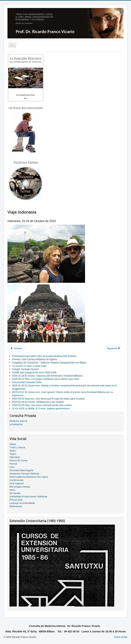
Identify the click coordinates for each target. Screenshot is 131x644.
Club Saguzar (17, 483)
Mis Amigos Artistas (20, 487)
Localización (16, 424)
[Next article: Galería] (114, 348)
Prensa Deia (16, 500)
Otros (12, 490)
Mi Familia (15, 493)
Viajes (13, 444)
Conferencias (17, 480)
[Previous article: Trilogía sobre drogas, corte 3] (16, 348)
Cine (12, 467)
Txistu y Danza (17, 447)
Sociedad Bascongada (21, 470)
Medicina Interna (18, 421)
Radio (13, 451)
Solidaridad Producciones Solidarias (28, 497)
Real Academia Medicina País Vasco (29, 477)
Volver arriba (121, 637)
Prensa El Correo (19, 460)
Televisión (15, 457)
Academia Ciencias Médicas (24, 474)
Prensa (13, 464)
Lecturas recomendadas (22, 503)
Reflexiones (16, 506)
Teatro (13, 454)
